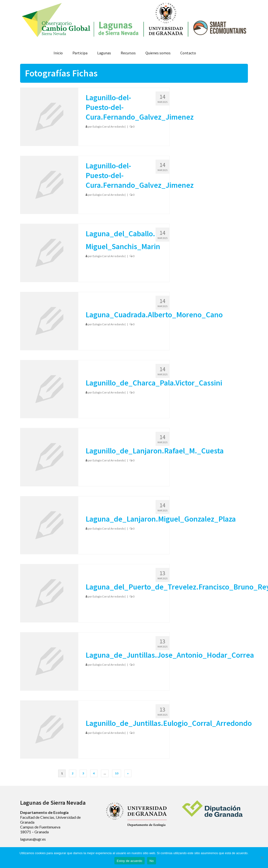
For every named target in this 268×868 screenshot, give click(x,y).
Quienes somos (158, 53)
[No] (262, 858)
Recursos (128, 53)
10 (117, 773)
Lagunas (104, 53)
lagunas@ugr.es (33, 839)
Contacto (188, 53)
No (152, 861)
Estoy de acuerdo (130, 861)
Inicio (58, 53)
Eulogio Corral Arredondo (108, 127)
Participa (80, 53)
